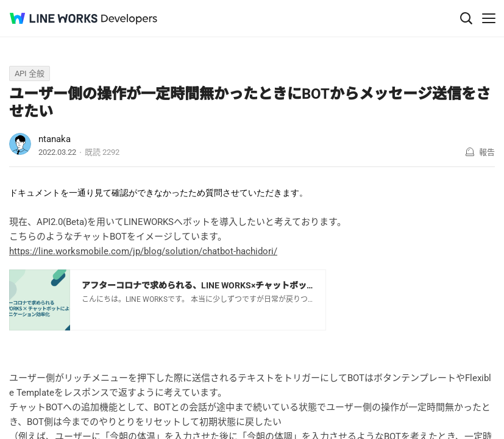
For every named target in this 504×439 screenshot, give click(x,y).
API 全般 (30, 73)
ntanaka (55, 139)
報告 (487, 152)
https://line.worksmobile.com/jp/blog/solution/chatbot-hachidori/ (143, 251)
